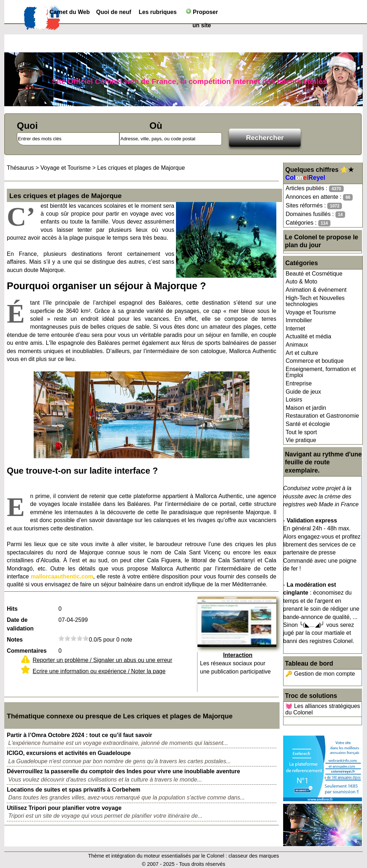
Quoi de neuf (114, 12)
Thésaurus (20, 168)
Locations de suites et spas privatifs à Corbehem (74, 790)
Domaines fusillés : (315, 214)
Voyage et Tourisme (311, 312)
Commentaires (27, 651)
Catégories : (308, 223)
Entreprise (299, 383)
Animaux (297, 345)
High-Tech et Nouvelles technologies (315, 301)
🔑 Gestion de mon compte (320, 674)
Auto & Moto (301, 281)
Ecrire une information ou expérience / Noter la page (99, 671)
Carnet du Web (70, 12)
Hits (12, 609)
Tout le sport (301, 432)
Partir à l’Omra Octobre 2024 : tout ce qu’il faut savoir (79, 735)
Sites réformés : (314, 206)
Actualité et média (308, 336)
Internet (295, 329)
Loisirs (294, 400)
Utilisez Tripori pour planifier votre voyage (64, 808)
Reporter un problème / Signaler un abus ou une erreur (103, 660)
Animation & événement (316, 290)
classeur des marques (254, 856)
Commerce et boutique (315, 361)
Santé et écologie (308, 424)
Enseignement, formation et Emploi (321, 372)
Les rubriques (158, 12)
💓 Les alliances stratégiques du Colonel (323, 709)
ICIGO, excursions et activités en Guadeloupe (69, 753)
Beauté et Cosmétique (314, 274)
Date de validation (20, 624)
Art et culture (302, 353)
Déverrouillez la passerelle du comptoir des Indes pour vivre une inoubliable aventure (123, 771)
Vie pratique (301, 440)
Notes (15, 640)
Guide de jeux (303, 392)
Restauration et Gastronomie (322, 416)
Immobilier (299, 320)
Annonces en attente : (319, 197)
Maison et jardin (306, 408)
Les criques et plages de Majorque (141, 168)
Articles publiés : (315, 189)
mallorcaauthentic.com (62, 576)
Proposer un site (202, 13)
